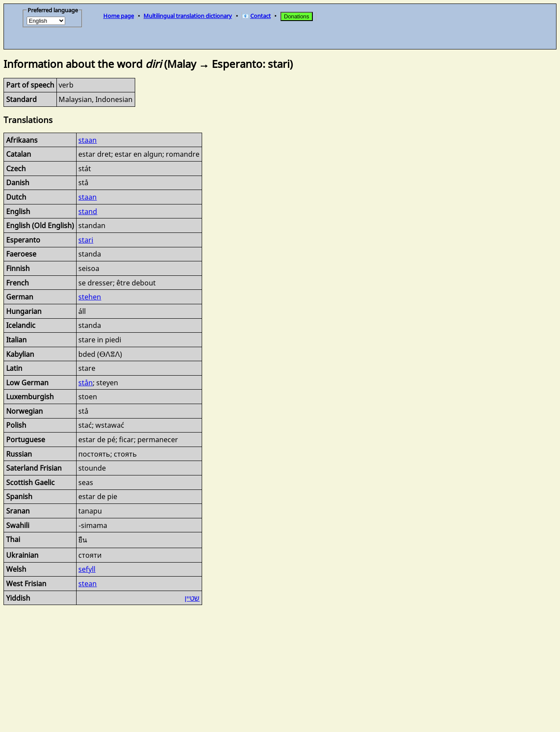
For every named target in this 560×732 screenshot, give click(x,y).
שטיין (192, 598)
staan (87, 140)
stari (86, 240)
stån (86, 383)
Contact (261, 16)
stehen (90, 297)
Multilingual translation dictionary (188, 16)
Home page (119, 16)
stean (87, 584)
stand (88, 211)
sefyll (87, 569)
